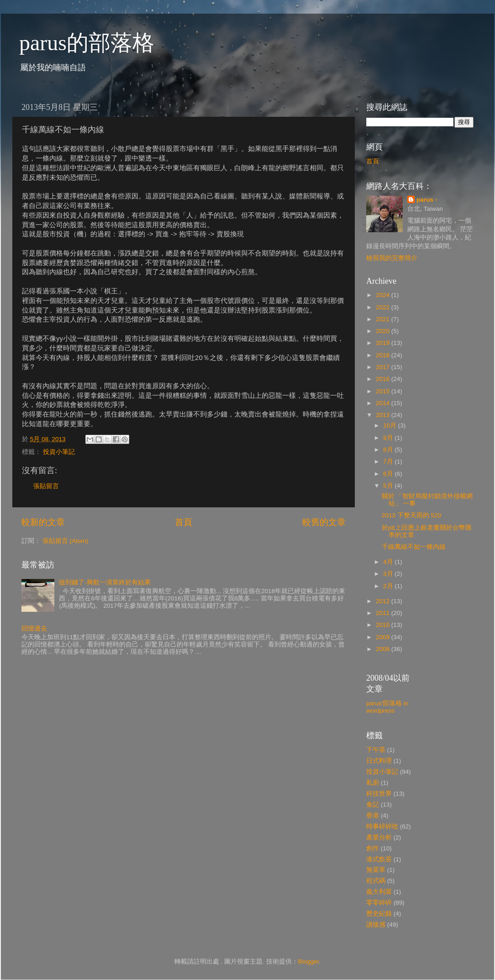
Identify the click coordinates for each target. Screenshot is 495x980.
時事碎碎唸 (382, 826)
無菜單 (376, 870)
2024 (384, 295)
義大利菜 (379, 892)
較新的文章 (43, 522)
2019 (384, 343)
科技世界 (379, 794)
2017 (384, 367)
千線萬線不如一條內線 (414, 547)
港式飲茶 (379, 859)
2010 (384, 625)
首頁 (184, 522)
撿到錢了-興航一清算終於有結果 (105, 582)
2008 (384, 649)
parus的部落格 (87, 43)
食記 (373, 805)
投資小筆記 (59, 452)
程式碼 (376, 881)
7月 (389, 461)
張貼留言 (46, 486)
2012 (384, 601)
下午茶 (376, 750)
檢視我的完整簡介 (392, 258)
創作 (373, 848)
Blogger (309, 962)
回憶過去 (34, 628)
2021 (384, 319)
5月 (389, 486)
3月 (389, 574)
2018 (384, 355)
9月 (389, 438)
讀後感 (376, 925)
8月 (389, 450)
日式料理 (379, 761)
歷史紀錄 (379, 914)
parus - (427, 200)
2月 (389, 586)
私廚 (373, 783)
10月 (391, 425)
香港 (373, 816)
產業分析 (379, 837)
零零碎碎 (379, 903)
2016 (384, 379)
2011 (384, 613)
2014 (384, 403)
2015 (384, 391)
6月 (389, 474)
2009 (384, 637)
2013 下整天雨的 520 (411, 515)
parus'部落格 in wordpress (387, 707)
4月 (389, 562)
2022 (384, 307)
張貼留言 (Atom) (65, 541)
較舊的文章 (324, 522)
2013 (384, 415)
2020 (384, 331)
